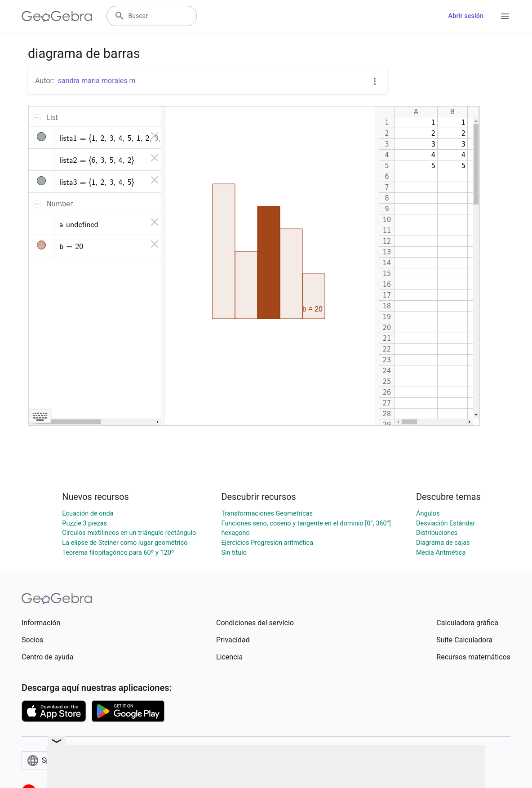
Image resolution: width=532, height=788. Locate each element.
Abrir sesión (466, 16)
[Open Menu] (505, 16)
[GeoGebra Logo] (57, 16)
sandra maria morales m (97, 81)
